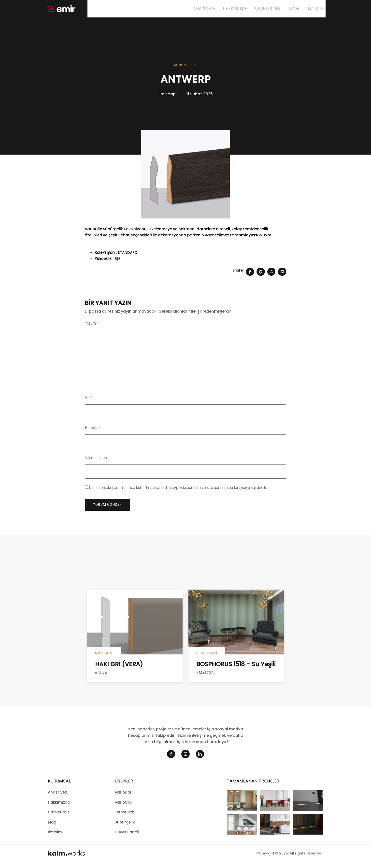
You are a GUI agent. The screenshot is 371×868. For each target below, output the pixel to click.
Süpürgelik (186, 67)
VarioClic (123, 806)
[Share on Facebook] (250, 276)
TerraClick (124, 817)
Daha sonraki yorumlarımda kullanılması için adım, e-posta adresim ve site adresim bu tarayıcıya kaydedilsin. (180, 492)
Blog (292, 10)
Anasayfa (57, 797)
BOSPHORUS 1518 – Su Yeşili (236, 669)
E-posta (93, 432)
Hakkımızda (228, 10)
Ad (89, 402)
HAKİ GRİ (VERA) (119, 669)
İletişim (315, 10)
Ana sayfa (195, 10)
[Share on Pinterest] (261, 276)
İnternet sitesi (96, 462)
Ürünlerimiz (263, 10)
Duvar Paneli (207, 657)
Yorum (92, 328)
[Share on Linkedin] (282, 276)
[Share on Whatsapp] (271, 276)
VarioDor (123, 797)
